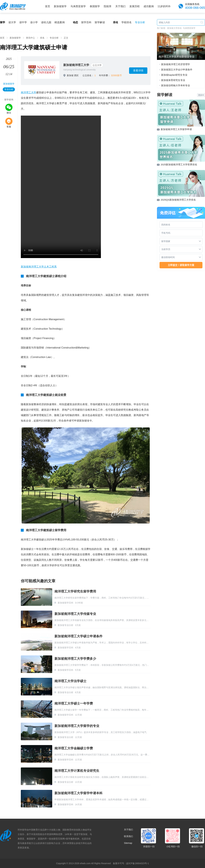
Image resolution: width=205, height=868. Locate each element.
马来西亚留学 (78, 6)
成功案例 (149, 6)
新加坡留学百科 (66, 603)
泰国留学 (95, 6)
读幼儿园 (46, 22)
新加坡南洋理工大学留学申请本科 (78, 793)
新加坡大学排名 (174, 28)
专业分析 (140, 22)
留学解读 (100, 22)
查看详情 (138, 71)
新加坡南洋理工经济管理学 (176, 64)
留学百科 (86, 22)
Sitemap (128, 843)
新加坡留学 (60, 6)
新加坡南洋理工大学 (76, 65)
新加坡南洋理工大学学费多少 (75, 659)
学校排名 (127, 22)
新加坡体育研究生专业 (173, 80)
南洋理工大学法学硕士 (70, 681)
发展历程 (135, 6)
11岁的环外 (164, 6)
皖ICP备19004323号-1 (138, 863)
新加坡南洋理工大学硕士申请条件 (78, 636)
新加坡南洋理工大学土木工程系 (39, 267)
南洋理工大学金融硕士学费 (74, 748)
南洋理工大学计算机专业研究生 (77, 771)
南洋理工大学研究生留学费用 (75, 591)
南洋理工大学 (29, 92)
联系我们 (128, 836)
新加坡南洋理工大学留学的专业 (77, 726)
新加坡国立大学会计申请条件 (177, 70)
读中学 (23, 22)
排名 (42, 38)
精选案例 (60, 22)
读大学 (12, 22)
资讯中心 (30, 38)
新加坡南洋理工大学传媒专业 (75, 614)
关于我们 (120, 6)
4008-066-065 (195, 8)
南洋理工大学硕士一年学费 (74, 703)
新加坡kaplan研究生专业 (174, 75)
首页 (48, 6)
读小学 (34, 22)
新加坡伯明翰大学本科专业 (176, 85)
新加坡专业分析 (66, 625)
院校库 (108, 6)
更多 (201, 95)
